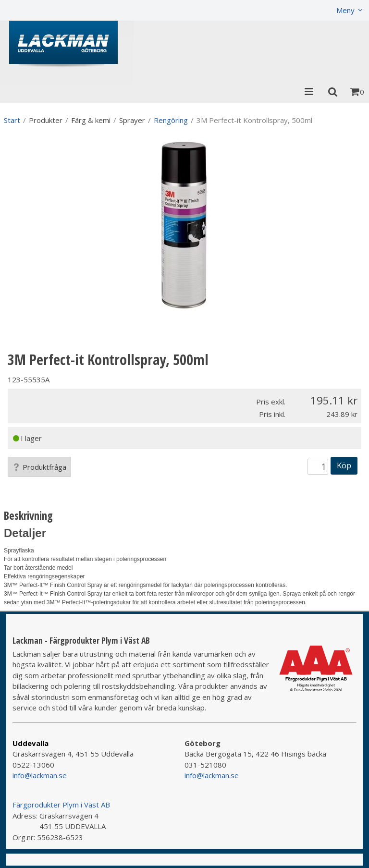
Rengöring (171, 120)
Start (12, 120)
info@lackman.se (40, 775)
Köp (344, 465)
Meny (345, 10)
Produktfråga (39, 467)
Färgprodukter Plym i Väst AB (61, 805)
